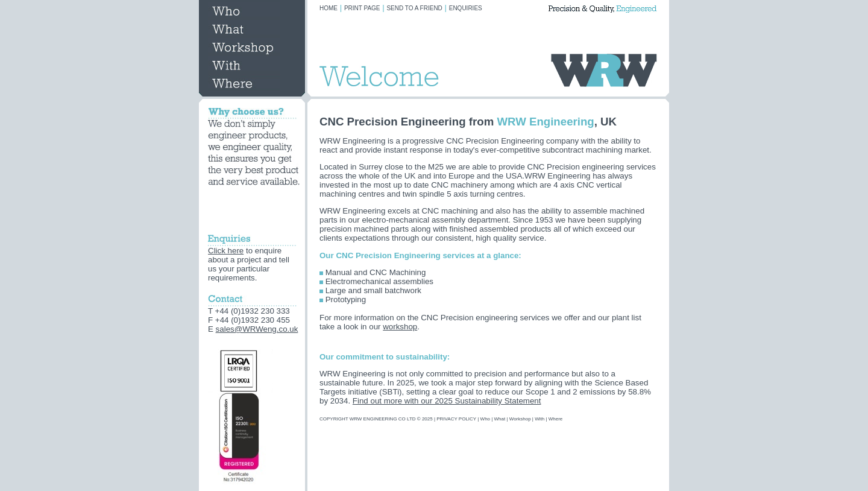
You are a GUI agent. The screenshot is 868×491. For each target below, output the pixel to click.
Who (485, 419)
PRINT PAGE (362, 8)
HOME (329, 8)
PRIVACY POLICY (456, 419)
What (500, 419)
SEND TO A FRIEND (414, 8)
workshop (400, 327)
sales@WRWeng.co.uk (257, 329)
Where (556, 419)
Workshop (520, 419)
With (539, 419)
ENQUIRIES (466, 8)
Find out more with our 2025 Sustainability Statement (447, 401)
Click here (226, 251)
